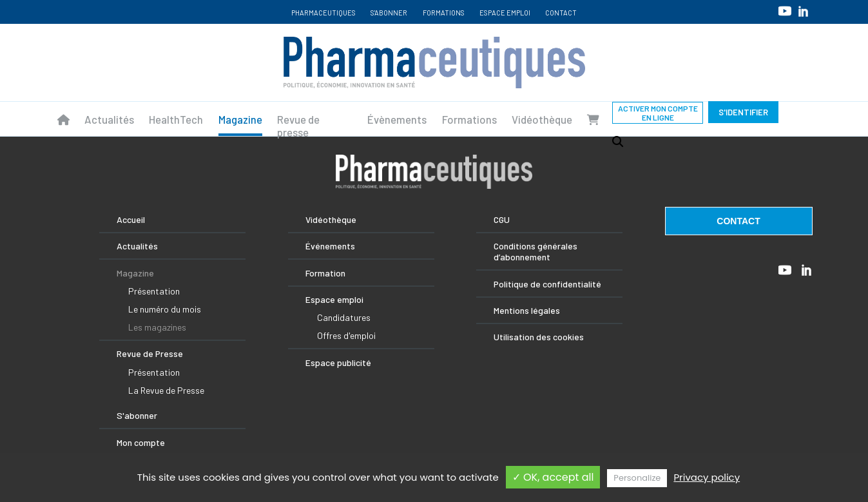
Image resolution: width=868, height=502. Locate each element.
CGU (502, 219)
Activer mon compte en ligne (658, 113)
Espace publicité (338, 362)
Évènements (397, 119)
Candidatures (344, 317)
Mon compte (141, 442)
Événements (330, 246)
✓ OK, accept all (553, 477)
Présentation (154, 291)
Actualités (109, 119)
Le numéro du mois (165, 309)
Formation (325, 273)
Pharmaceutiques (323, 13)
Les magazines (157, 327)
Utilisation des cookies (539, 337)
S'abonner (389, 13)
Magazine (240, 119)
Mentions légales (527, 310)
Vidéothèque (542, 119)
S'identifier (743, 112)
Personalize (637, 478)
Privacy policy (707, 477)
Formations (444, 13)
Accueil (131, 219)
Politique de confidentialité (547, 284)
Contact (561, 13)
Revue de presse (298, 126)
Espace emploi (505, 13)
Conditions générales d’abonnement (535, 251)
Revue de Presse (150, 353)
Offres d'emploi (346, 335)
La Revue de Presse (166, 390)
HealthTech (176, 119)
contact (738, 221)
